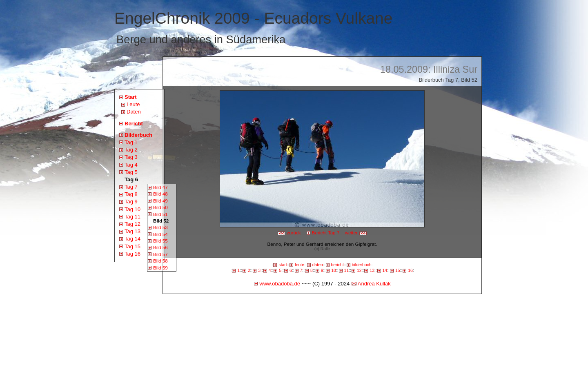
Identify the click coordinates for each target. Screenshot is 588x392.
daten (318, 265)
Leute (133, 104)
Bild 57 (160, 254)
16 (410, 271)
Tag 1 (131, 142)
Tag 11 (133, 217)
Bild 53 (160, 227)
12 (359, 271)
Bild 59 (160, 268)
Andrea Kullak (374, 284)
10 (334, 271)
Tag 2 (131, 150)
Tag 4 (131, 165)
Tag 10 (133, 209)
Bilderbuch (138, 135)
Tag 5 (131, 172)
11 (347, 271)
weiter (356, 233)
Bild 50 (160, 207)
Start (131, 97)
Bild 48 (160, 194)
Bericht (134, 124)
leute (300, 265)
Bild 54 (160, 234)
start (283, 265)
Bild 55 (160, 241)
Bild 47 (160, 187)
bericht (337, 265)
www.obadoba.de (280, 284)
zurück (289, 233)
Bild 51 (160, 214)
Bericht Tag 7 (326, 233)
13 (372, 271)
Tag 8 (131, 194)
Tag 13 (133, 231)
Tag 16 (133, 254)
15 (398, 271)
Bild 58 (160, 261)
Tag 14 (133, 239)
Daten (134, 112)
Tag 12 (133, 224)
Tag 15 (133, 246)
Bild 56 (160, 247)
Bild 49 (160, 201)
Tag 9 (131, 202)
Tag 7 (131, 187)
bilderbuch (362, 265)
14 (385, 271)
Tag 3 (131, 157)
